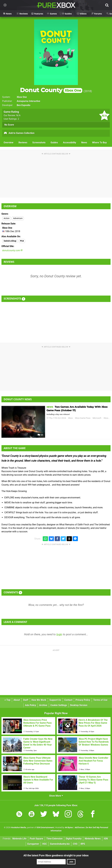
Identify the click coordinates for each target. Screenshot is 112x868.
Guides (54, 143)
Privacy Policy (83, 700)
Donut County (51, 90)
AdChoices (79, 828)
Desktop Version (79, 705)
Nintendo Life (19, 839)
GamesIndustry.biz (60, 844)
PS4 (22, 241)
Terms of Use (100, 700)
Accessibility (70, 143)
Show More (56, 796)
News (84, 143)
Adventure (18, 218)
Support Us (55, 700)
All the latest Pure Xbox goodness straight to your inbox (56, 855)
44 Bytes (69, 828)
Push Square (36, 839)
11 (40, 435)
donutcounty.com (12, 250)
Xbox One (22, 97)
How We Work (39, 700)
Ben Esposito (24, 105)
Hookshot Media (19, 828)
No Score (9, 125)
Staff (26, 700)
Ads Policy (31, 705)
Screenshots (39, 143)
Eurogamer (33, 844)
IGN (106, 839)
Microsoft (97, 418)
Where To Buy (99, 143)
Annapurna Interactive (29, 101)
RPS (83, 844)
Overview (9, 143)
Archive (43, 705)
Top (7, 700)
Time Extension (54, 839)
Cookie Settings (59, 705)
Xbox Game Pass (83, 418)
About (17, 700)
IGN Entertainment (45, 828)
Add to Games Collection (19, 133)
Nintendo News (93, 839)
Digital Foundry (74, 839)
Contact (68, 700)
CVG (75, 844)
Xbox (70, 418)
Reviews (23, 143)
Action (7, 218)
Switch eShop (10, 241)
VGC (45, 844)
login (59, 634)
